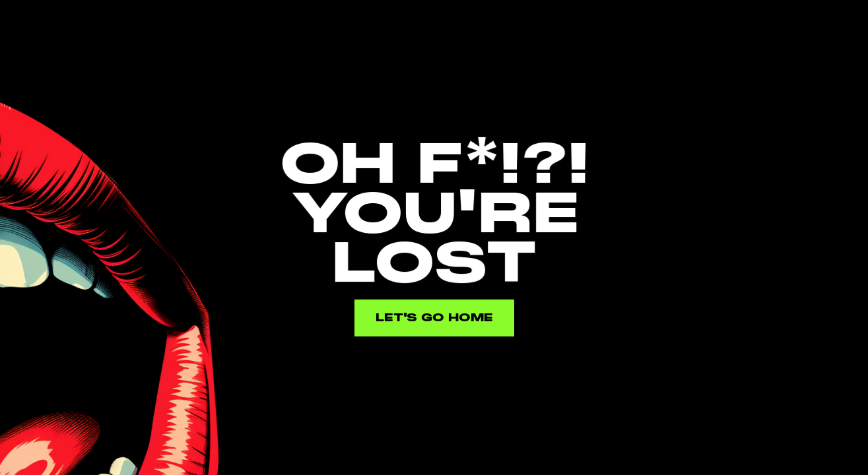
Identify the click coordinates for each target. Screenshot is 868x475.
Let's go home (434, 318)
